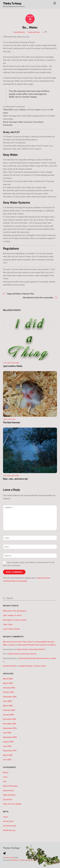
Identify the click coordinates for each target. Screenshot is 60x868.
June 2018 (7, 746)
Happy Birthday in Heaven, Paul (21, 294)
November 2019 (9, 724)
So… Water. (30, 27)
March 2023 (8, 683)
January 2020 (8, 715)
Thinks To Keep (9, 858)
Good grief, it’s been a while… (15, 620)
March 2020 (8, 706)
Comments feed (10, 826)
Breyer (6, 772)
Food (5, 777)
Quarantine (8, 799)
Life (5, 363)
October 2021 (9, 692)
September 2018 (10, 737)
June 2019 (7, 733)
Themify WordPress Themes (29, 860)
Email (7, 547)
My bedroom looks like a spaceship (38, 298)
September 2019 (10, 728)
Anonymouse (19, 32)
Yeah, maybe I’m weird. (12, 615)
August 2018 (8, 742)
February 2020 (9, 710)
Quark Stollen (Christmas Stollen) (31, 649)
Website (8, 556)
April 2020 (7, 701)
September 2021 (10, 697)
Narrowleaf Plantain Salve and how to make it (37, 645)
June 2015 (7, 760)
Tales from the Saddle (12, 804)
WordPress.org (9, 830)
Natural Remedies (10, 786)
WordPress (15, 860)
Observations (9, 790)
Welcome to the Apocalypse (15, 611)
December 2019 (9, 719)
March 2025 (8, 679)
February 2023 (9, 688)
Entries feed (8, 821)
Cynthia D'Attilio (10, 666)
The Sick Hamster (12, 422)
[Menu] (55, 3)
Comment (9, 508)
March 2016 (8, 755)
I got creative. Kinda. (13, 366)
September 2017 (10, 751)
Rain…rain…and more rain (15, 479)
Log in (6, 817)
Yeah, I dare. (8, 624)
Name (7, 538)
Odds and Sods (34, 32)
